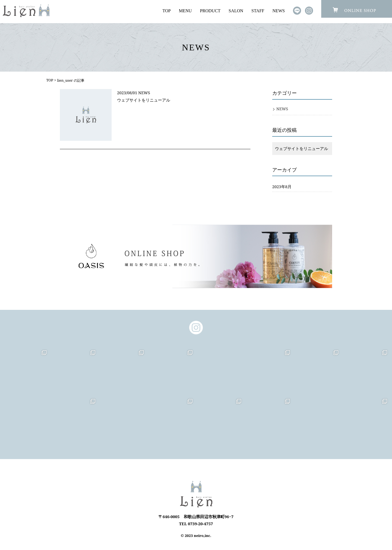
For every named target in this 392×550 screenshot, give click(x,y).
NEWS (279, 11)
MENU (185, 11)
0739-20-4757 (200, 524)
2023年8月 (282, 187)
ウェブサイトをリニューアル (144, 100)
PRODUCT (210, 11)
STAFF (258, 11)
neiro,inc (202, 536)
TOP (167, 11)
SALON (236, 11)
